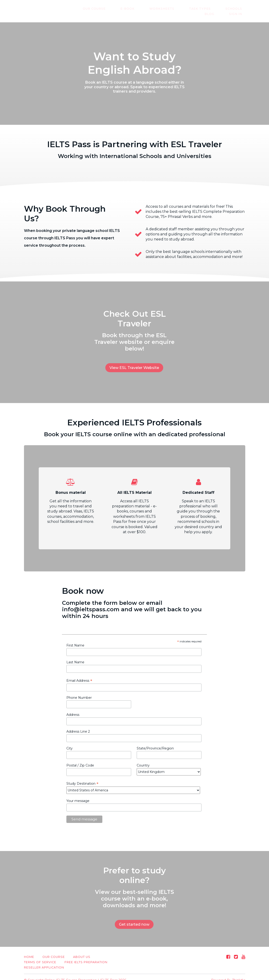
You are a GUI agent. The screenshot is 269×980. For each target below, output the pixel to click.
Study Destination (83, 780)
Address (73, 711)
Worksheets (160, 9)
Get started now (133, 921)
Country (143, 762)
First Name (76, 642)
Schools (219, 9)
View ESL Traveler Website (133, 368)
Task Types (191, 9)
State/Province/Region (155, 745)
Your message (78, 798)
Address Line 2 (78, 728)
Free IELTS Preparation (86, 956)
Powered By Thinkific (228, 974)
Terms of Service (40, 956)
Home (29, 950)
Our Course (105, 9)
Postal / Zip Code (80, 762)
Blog (240, 9)
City (69, 745)
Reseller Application (44, 961)
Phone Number (80, 694)
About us (82, 950)
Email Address (80, 677)
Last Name (76, 659)
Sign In (239, 14)
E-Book (132, 9)
